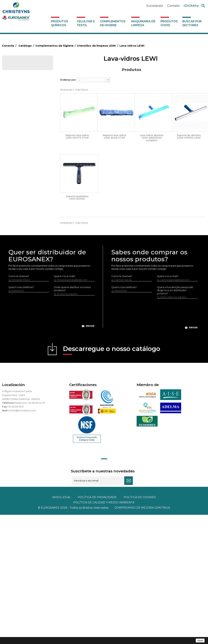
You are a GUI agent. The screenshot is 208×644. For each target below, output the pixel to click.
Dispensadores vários (21, 302)
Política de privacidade (97, 626)
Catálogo (18, 66)
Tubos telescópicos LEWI (26, 246)
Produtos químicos (60, 23)
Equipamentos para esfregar (25, 148)
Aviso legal (62, 626)
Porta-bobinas (17, 196)
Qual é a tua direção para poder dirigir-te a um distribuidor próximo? (175, 420)
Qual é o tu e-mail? (65, 405)
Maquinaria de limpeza (143, 23)
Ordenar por (68, 80)
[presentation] (51, 443)
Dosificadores (17, 296)
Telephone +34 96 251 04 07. (30, 532)
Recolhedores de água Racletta (27, 207)
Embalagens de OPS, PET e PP (26, 153)
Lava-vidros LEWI (21, 235)
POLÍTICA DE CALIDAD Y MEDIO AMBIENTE (104, 632)
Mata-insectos (17, 186)
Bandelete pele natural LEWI (28, 285)
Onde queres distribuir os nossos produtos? (72, 418)
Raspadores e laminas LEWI (27, 241)
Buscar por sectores (192, 23)
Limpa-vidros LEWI (22, 229)
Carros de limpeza (19, 137)
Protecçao (15, 202)
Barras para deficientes (22, 110)
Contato (173, 6)
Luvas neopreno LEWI (24, 291)
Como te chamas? (19, 405)
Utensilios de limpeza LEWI (24, 223)
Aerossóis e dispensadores (24, 99)
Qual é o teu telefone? (21, 416)
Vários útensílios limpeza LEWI (28, 252)
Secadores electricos (21, 213)
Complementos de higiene (113, 23)
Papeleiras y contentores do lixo (27, 143)
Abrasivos (14, 94)
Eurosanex (155, 6)
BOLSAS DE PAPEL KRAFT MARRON (23, 124)
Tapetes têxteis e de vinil (23, 175)
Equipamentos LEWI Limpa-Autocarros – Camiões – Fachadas (26, 274)
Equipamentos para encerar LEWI (27, 261)
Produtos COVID (169, 23)
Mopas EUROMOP (19, 191)
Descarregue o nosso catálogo (112, 479)
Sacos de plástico (19, 116)
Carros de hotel (18, 132)
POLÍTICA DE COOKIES (140, 626)
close (200, 641)
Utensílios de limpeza (21, 218)
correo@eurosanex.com (22, 540)
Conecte (10, 46)
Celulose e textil (86, 23)
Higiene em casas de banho (25, 180)
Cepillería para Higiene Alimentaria (21, 167)
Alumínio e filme (18, 105)
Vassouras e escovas (20, 159)
